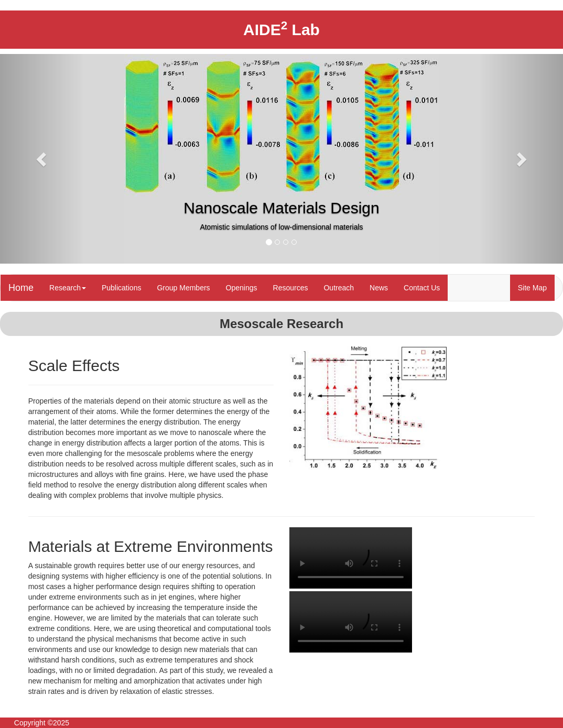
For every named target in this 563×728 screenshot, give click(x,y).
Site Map (532, 288)
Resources (291, 288)
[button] (42, 159)
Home (21, 288)
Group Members (183, 288)
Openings (242, 288)
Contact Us (422, 288)
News (379, 288)
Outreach (339, 288)
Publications (122, 288)
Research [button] (68, 288)
